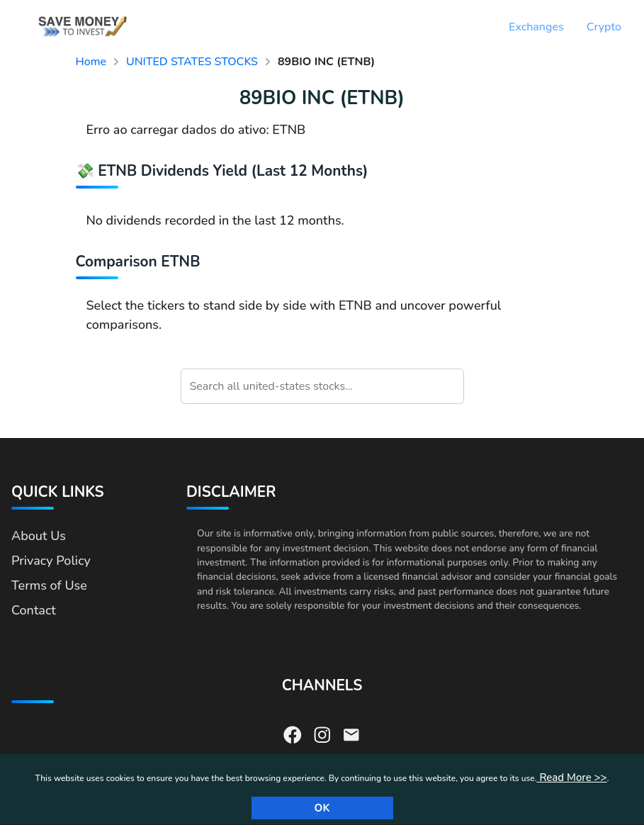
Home (91, 62)
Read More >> (571, 778)
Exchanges (536, 27)
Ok (322, 808)
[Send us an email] (351, 734)
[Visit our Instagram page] (322, 734)
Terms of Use (49, 585)
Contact (34, 610)
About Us (39, 536)
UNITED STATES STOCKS (192, 62)
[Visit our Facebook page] (293, 734)
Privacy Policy (51, 561)
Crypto (604, 27)
